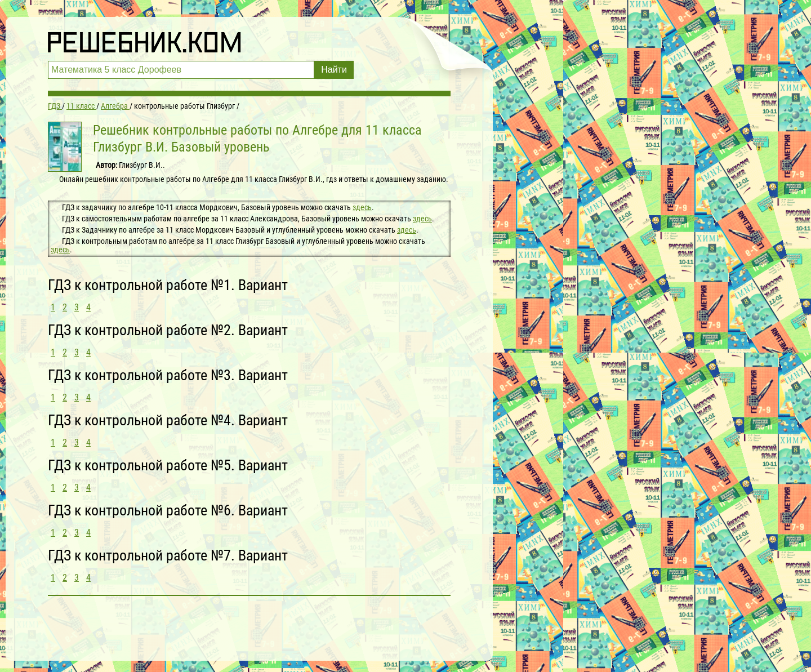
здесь (362, 207)
